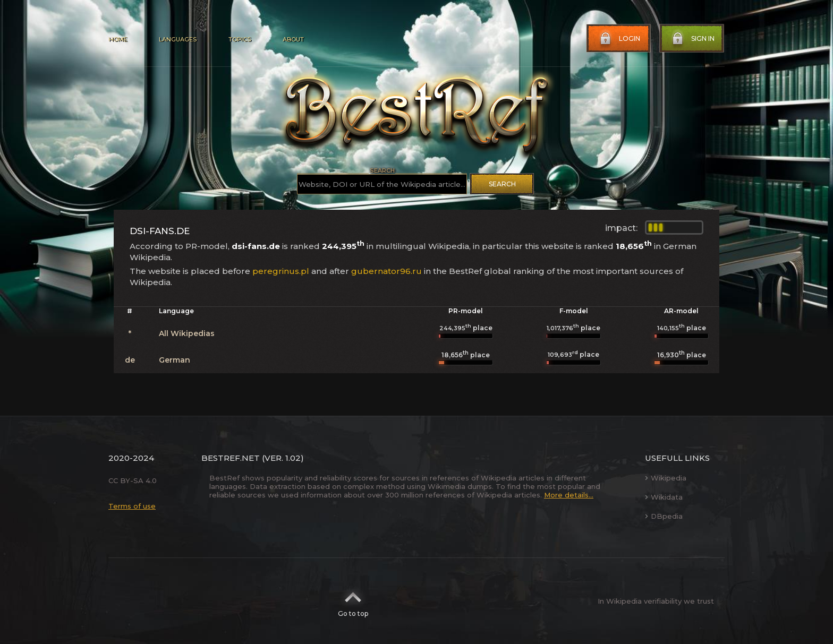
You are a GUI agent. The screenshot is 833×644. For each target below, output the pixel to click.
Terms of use (132, 506)
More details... (569, 495)
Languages (178, 39)
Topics (240, 39)
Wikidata (664, 497)
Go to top (353, 601)
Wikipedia (666, 478)
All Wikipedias (187, 333)
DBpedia (664, 516)
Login (619, 39)
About (293, 39)
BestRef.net (231, 458)
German (175, 360)
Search (502, 184)
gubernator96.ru (386, 271)
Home (118, 39)
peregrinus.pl (281, 271)
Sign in (692, 39)
